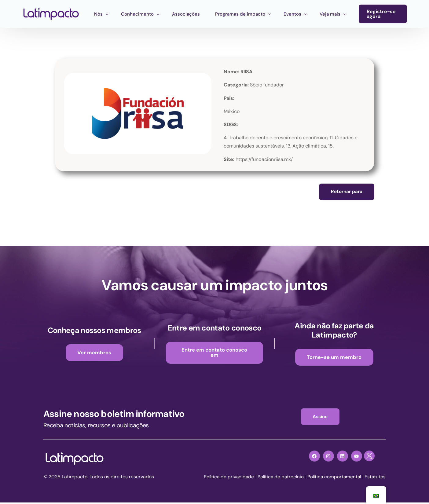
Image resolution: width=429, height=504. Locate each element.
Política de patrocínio (278, 478)
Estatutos (375, 478)
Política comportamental (333, 478)
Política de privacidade (224, 478)
